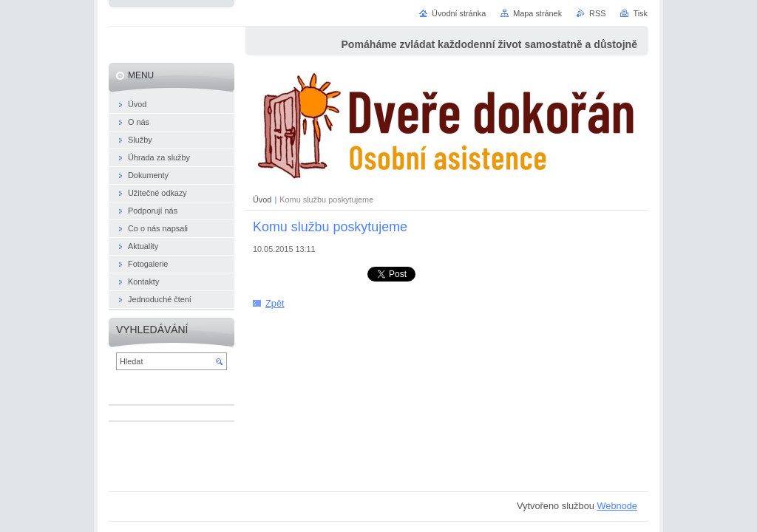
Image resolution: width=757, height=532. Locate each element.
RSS (597, 13)
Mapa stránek (537, 13)
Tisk (640, 13)
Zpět (275, 303)
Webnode (617, 506)
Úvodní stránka (459, 13)
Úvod (262, 199)
